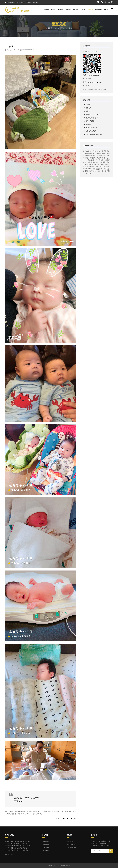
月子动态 (83, 10)
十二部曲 (70, 842)
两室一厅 (88, 105)
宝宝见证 (90, 10)
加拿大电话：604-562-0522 (100, 843)
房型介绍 (61, 10)
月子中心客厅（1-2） (92, 114)
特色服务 (76, 10)
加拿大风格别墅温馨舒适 (93, 134)
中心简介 (45, 842)
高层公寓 (88, 108)
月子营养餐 (98, 10)
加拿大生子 (59, 28)
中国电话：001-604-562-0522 (100, 846)
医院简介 (68, 10)
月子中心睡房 (89, 121)
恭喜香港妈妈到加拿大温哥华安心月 (18, 846)
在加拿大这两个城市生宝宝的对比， (18, 850)
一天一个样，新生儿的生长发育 (17, 848)
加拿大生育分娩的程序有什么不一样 (18, 841)
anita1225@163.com (33, 2)
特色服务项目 (71, 845)
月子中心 (46, 10)
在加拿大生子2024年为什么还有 (17, 844)
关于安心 (53, 10)
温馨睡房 (88, 124)
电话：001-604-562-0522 (91, 75)
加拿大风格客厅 (90, 131)
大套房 (87, 111)
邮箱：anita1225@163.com (92, 82)
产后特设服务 (71, 848)
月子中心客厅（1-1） (92, 118)
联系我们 (106, 10)
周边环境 (45, 845)
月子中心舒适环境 (91, 128)
